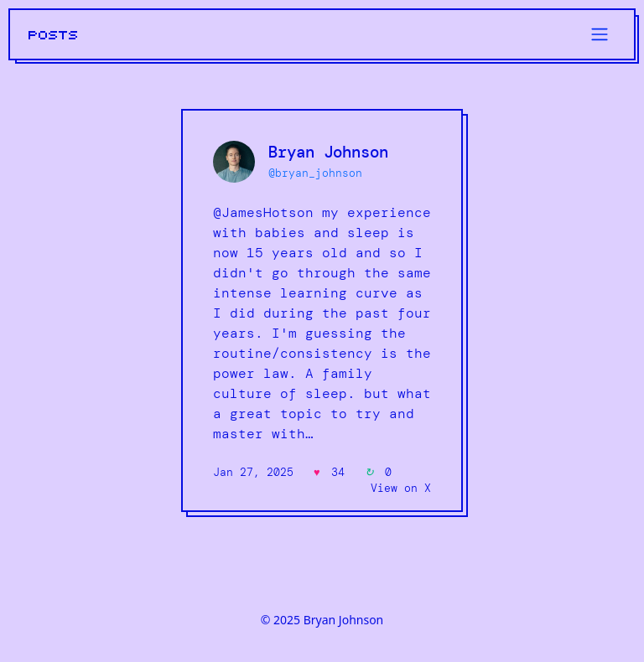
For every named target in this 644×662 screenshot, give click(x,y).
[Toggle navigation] (600, 34)
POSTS (54, 35)
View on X (401, 488)
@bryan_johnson (315, 173)
